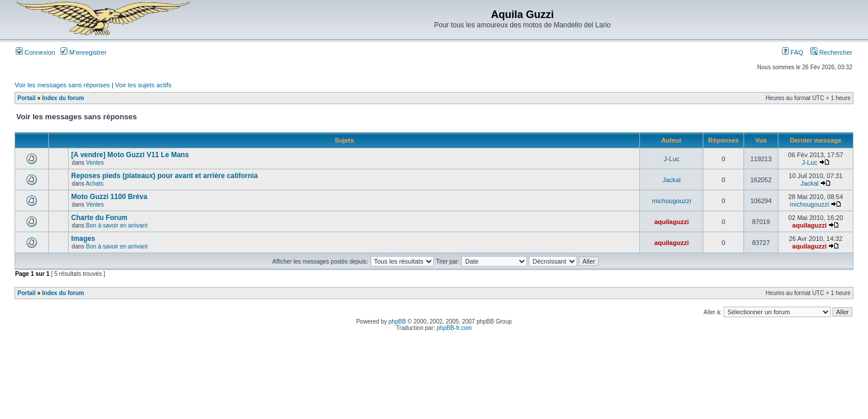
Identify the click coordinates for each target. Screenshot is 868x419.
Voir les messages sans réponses (62, 85)
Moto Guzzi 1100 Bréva (109, 197)
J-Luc (672, 159)
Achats (95, 184)
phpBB (397, 322)
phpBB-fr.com (455, 328)
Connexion (35, 52)
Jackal (672, 180)
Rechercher (831, 52)
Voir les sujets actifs (143, 85)
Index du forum (63, 98)
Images (83, 239)
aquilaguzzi (672, 222)
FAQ (793, 52)
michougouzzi (672, 201)
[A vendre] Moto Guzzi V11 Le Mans (130, 155)
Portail (26, 98)
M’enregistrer (83, 52)
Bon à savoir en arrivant (117, 226)
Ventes (95, 163)
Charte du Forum (99, 218)
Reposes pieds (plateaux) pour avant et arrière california (164, 176)
